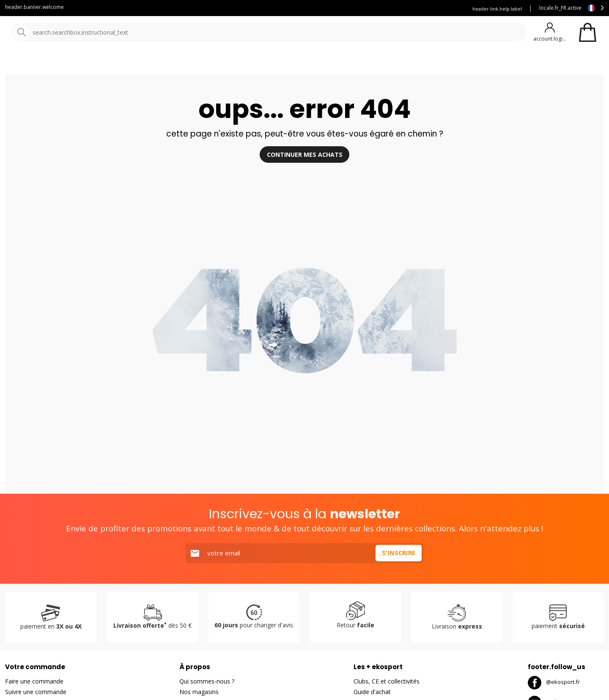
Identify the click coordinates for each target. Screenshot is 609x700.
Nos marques (262, 63)
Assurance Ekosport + (430, 9)
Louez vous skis (372, 9)
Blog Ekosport (323, 9)
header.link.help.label (497, 9)
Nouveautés (315, 63)
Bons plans (372, 63)
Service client (276, 9)
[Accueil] (50, 33)
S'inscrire (398, 575)
